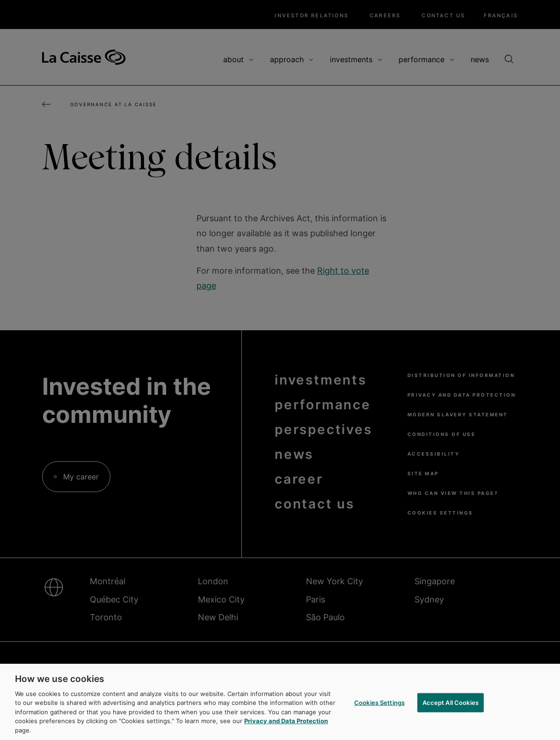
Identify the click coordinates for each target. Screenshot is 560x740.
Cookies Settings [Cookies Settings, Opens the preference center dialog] (379, 704)
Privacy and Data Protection (286, 723)
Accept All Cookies (451, 704)
